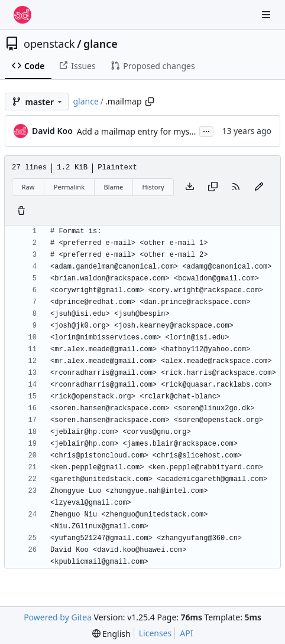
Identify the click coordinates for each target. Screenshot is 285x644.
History (153, 187)
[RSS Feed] (236, 187)
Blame (113, 187)
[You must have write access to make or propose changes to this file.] (21, 211)
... (206, 130)
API (186, 633)
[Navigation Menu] (267, 14)
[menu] (111, 634)
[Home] (22, 15)
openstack (49, 44)
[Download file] (190, 187)
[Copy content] (213, 187)
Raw (28, 187)
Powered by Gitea (58, 617)
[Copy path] (150, 102)
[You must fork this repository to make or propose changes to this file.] (259, 187)
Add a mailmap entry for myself (138, 131)
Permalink (69, 187)
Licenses (156, 633)
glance (101, 44)
